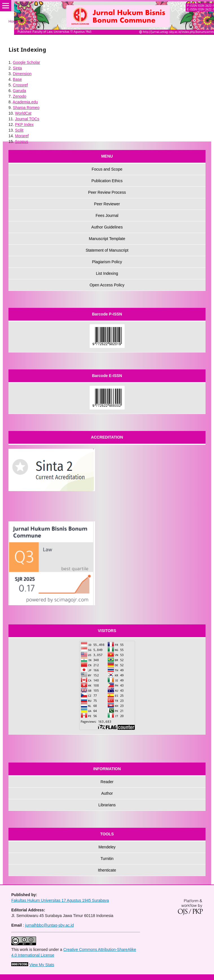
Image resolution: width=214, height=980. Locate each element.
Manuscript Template (107, 239)
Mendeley (107, 847)
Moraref (22, 136)
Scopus (22, 141)
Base (17, 79)
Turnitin (107, 859)
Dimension (22, 74)
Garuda (20, 91)
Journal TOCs (27, 119)
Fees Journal (107, 215)
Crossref (20, 85)
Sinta (17, 68)
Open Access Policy (107, 285)
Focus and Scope (107, 169)
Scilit (19, 130)
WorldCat (23, 113)
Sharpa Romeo (26, 108)
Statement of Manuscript (107, 250)
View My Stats (42, 965)
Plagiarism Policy (107, 262)
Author (107, 793)
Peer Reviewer (107, 204)
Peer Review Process (107, 192)
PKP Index (24, 125)
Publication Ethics (107, 181)
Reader (107, 782)
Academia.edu (25, 102)
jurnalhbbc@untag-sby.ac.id (49, 925)
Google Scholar (27, 62)
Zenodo (20, 96)
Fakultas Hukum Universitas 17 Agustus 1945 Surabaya (60, 900)
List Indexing (107, 273)
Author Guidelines (107, 227)
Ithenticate (107, 870)
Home (13, 21)
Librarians (107, 805)
